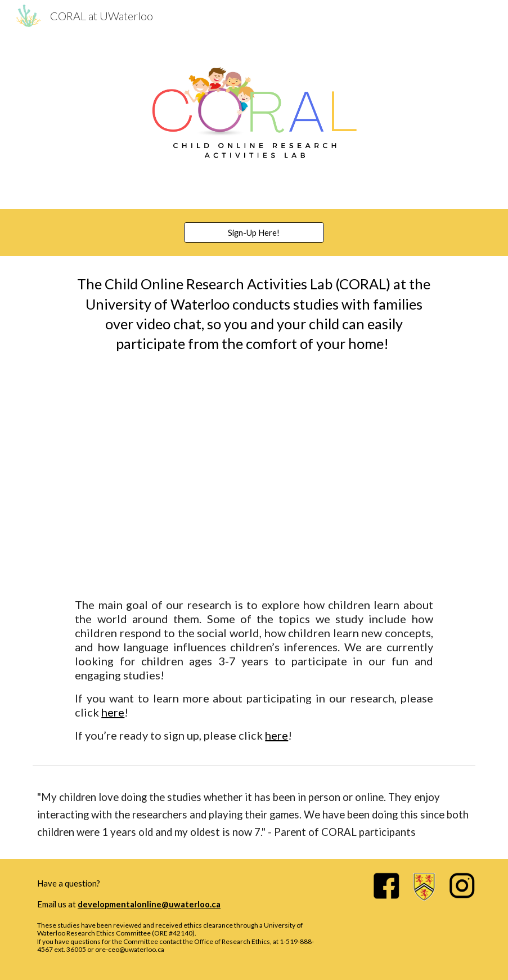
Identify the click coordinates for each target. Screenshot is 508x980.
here (113, 712)
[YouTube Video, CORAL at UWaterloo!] (254, 476)
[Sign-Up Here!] (254, 232)
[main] (254, 314)
